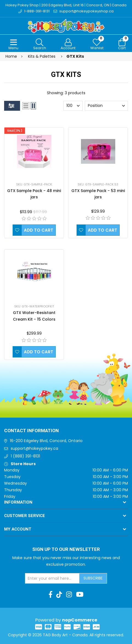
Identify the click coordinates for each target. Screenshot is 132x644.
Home (11, 56)
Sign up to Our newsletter (66, 549)
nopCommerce (80, 620)
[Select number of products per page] (73, 106)
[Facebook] (50, 595)
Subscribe (93, 578)
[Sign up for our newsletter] (52, 578)
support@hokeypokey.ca (34, 448)
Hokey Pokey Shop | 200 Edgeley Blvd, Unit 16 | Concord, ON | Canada (66, 5)
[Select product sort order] (106, 106)
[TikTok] (59, 595)
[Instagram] (69, 595)
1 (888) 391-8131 (25, 456)
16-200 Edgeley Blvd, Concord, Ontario (46, 441)
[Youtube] (80, 595)
